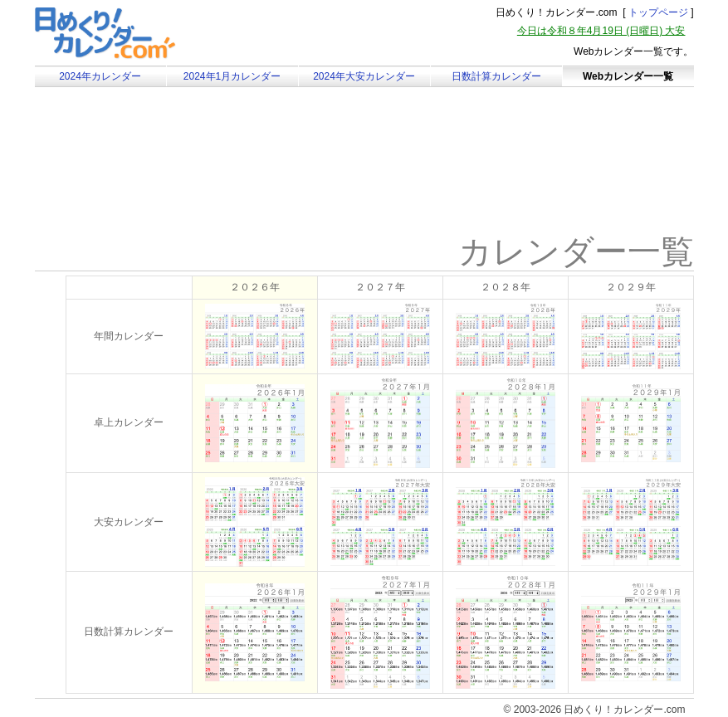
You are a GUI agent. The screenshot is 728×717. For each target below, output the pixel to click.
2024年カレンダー (100, 76)
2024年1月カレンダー (232, 76)
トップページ (658, 12)
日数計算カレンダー (496, 76)
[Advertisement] (175, 178)
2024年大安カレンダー (364, 76)
